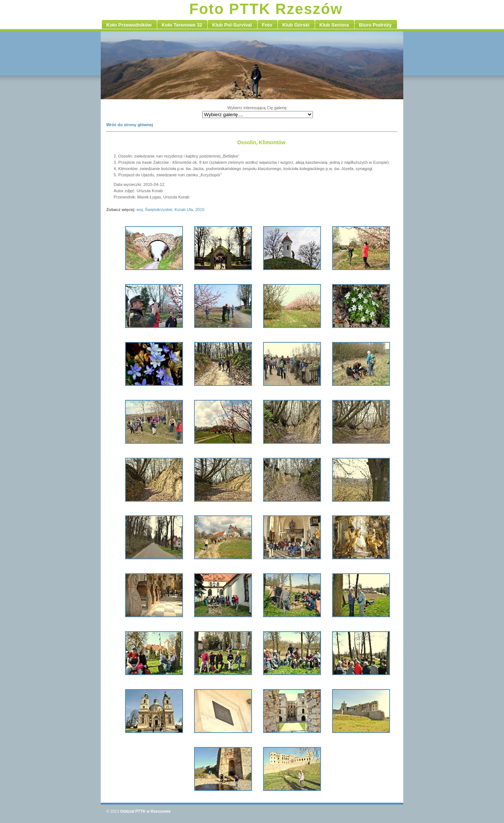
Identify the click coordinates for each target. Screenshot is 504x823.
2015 (200, 210)
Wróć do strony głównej (130, 125)
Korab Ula (184, 210)
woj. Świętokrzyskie (154, 210)
